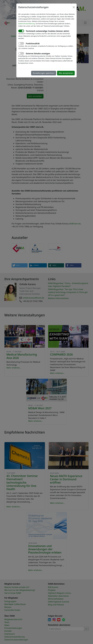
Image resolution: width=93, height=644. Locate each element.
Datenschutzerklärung (27, 24)
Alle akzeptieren (66, 73)
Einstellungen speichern (44, 73)
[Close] (74, 7)
